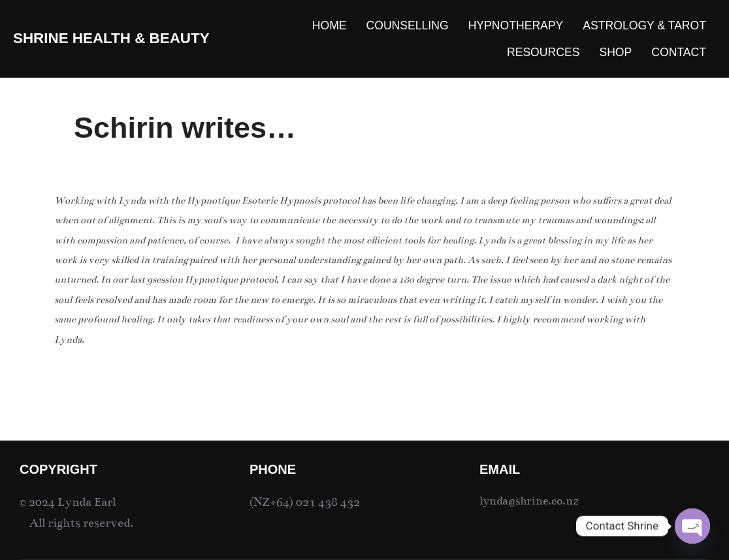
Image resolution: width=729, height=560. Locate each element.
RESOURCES (543, 52)
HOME (330, 25)
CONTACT (679, 52)
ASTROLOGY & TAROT (644, 25)
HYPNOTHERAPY (516, 25)
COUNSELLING (408, 25)
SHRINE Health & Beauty (111, 38)
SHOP (615, 52)
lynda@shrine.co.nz (529, 501)
